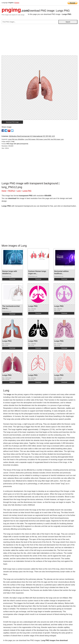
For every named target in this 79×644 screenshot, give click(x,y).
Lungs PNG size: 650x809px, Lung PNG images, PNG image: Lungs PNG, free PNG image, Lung (36, 139)
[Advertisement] (39, 41)
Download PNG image (12, 122)
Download (12, 279)
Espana (17, 3)
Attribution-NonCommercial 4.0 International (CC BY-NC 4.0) (32, 136)
